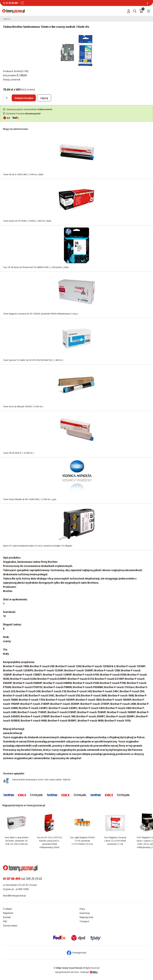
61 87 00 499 (12, 3)
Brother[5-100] (21, 71)
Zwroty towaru (10, 926)
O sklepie (7, 909)
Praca (82, 909)
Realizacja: (89, 972)
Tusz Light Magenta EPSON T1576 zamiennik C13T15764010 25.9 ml (82, 841)
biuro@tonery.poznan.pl (14, 896)
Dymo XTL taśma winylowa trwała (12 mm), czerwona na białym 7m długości (38, 546)
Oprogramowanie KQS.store (67, 972)
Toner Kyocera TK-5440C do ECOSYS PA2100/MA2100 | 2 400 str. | (33, 360)
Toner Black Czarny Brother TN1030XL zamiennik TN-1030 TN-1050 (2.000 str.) (16, 841)
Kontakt (7, 917)
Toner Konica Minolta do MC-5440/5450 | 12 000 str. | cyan (30, 499)
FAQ (5, 921)
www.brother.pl (12, 733)
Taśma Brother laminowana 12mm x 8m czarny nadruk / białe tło (41, 779)
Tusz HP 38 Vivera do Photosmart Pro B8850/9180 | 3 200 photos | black (36, 267)
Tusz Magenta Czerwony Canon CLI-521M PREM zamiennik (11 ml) (115, 841)
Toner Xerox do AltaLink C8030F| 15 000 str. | (23, 406)
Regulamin (8, 913)
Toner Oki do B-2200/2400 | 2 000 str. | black (23, 174)
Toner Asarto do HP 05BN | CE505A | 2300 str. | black (27, 221)
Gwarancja (85, 913)
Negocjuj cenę (86, 917)
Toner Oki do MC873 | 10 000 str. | (19, 453)
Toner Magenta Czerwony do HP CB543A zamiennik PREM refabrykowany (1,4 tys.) (40, 314)
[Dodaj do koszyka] (24, 98)
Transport (84, 921)
